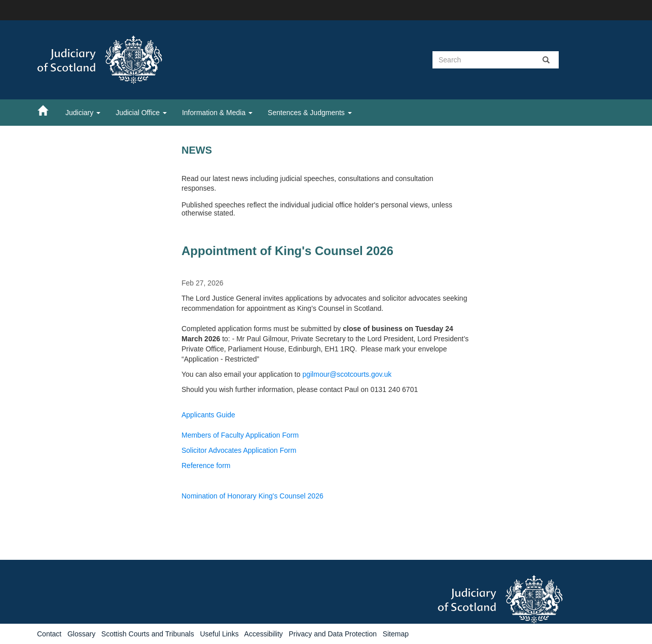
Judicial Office (141, 113)
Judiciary (83, 113)
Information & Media (217, 113)
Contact (49, 634)
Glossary (81, 634)
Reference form (206, 466)
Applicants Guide (208, 415)
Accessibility (264, 634)
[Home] (48, 110)
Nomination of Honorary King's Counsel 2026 (252, 496)
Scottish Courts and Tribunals (148, 634)
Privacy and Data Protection (333, 634)
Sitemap (396, 634)
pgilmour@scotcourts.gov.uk (347, 374)
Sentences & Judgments (310, 113)
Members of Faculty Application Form (240, 435)
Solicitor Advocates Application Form (239, 450)
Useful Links (219, 634)
